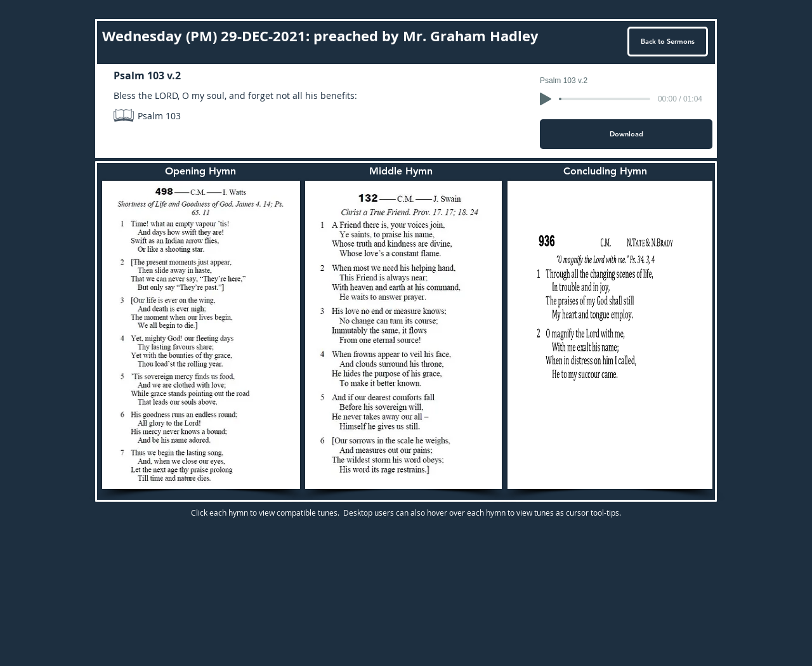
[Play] (546, 99)
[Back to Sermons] (668, 42)
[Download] (626, 134)
